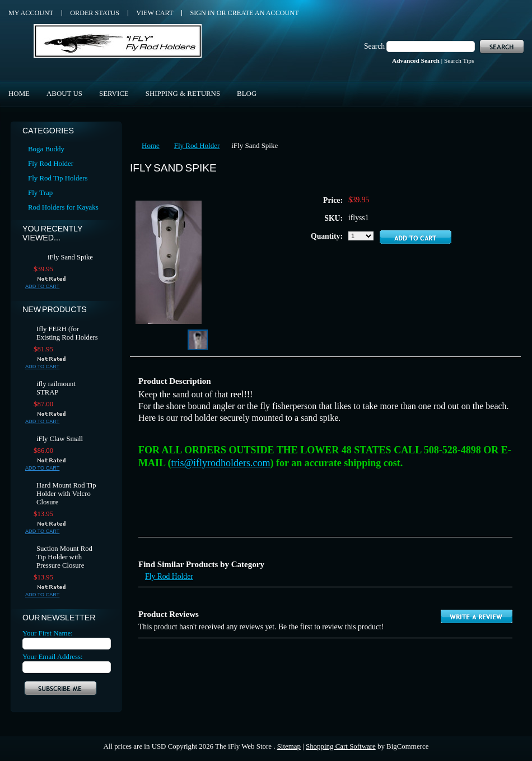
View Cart (155, 13)
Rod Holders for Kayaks (63, 207)
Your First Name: (48, 633)
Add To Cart (42, 286)
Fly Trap (40, 192)
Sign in (202, 13)
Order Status (95, 13)
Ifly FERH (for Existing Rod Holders (67, 333)
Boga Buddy (46, 149)
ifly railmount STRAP (56, 388)
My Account (31, 13)
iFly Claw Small (60, 439)
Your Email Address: (53, 656)
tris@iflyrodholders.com (221, 463)
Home (151, 145)
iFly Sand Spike (70, 257)
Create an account (263, 13)
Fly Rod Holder (51, 163)
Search (374, 46)
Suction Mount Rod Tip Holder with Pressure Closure (64, 557)
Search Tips (459, 61)
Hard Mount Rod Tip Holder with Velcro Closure (66, 494)
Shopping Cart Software (341, 746)
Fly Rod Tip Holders (58, 178)
